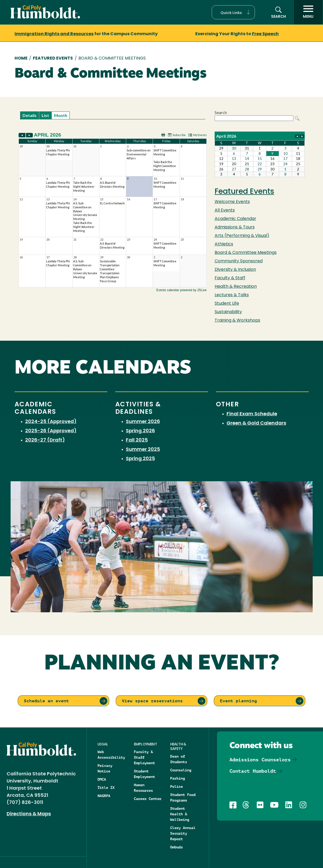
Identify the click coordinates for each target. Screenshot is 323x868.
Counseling (181, 770)
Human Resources (143, 788)
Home (21, 59)
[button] (233, 12)
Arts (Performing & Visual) (242, 236)
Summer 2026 (143, 422)
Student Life (227, 304)
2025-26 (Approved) (51, 431)
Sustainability (228, 312)
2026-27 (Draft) (45, 440)
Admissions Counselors (260, 760)
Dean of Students (179, 759)
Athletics (224, 244)
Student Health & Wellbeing (180, 814)
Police (176, 786)
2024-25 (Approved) (51, 422)
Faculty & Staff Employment (144, 757)
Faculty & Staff (230, 278)
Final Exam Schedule (252, 414)
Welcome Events (232, 202)
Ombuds (176, 847)
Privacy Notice (105, 768)
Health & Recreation (236, 287)
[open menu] (308, 12)
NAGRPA (104, 796)
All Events (225, 210)
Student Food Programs (183, 797)
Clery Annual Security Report (183, 833)
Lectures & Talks (232, 295)
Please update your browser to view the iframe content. (113, 115)
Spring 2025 (140, 459)
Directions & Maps (29, 814)
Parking (178, 778)
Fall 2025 (137, 440)
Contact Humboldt (253, 771)
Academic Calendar (235, 219)
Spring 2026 (140, 431)
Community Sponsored (239, 261)
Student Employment (144, 774)
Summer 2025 (143, 450)
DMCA (102, 779)
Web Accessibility (111, 755)
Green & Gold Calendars (256, 423)
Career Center (148, 799)
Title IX (106, 788)
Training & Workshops (237, 321)
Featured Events (53, 59)
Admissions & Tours (235, 227)
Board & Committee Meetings (246, 253)
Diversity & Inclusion (235, 270)
